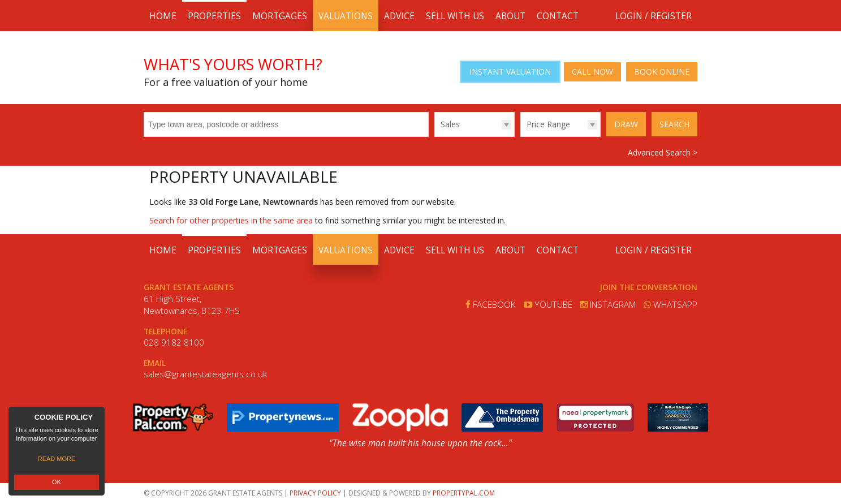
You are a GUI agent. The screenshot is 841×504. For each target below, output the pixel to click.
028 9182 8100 (174, 343)
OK (57, 482)
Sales (450, 124)
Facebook (491, 305)
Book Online (662, 72)
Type (435, 136)
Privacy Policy (315, 493)
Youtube (548, 305)
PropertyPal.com (464, 493)
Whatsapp (670, 305)
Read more (57, 459)
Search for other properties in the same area (231, 220)
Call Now (592, 72)
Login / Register (654, 16)
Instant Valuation (510, 72)
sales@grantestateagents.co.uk (205, 374)
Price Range (548, 124)
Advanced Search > (663, 152)
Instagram (608, 305)
